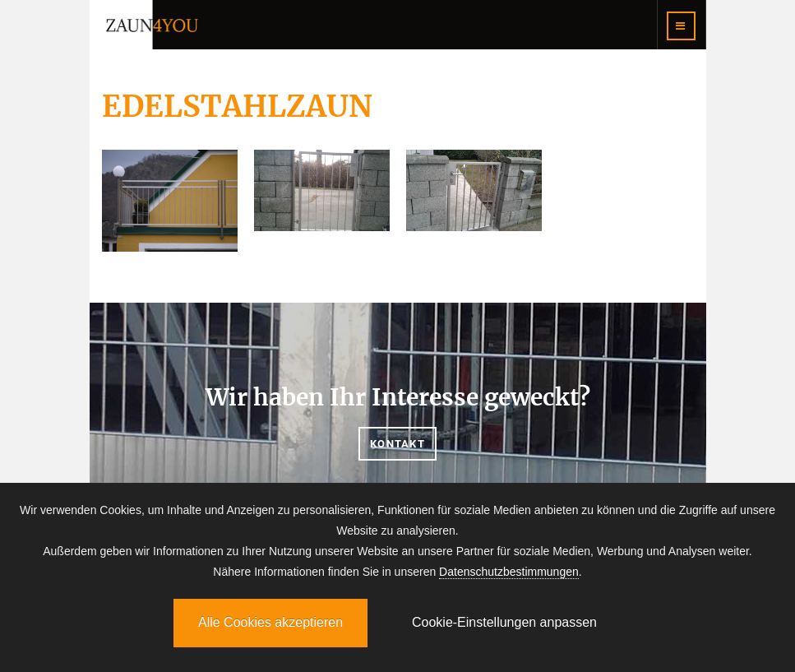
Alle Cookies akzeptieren (270, 622)
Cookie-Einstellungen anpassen (504, 622)
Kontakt (397, 444)
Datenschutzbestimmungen (509, 572)
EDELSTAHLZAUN (237, 107)
